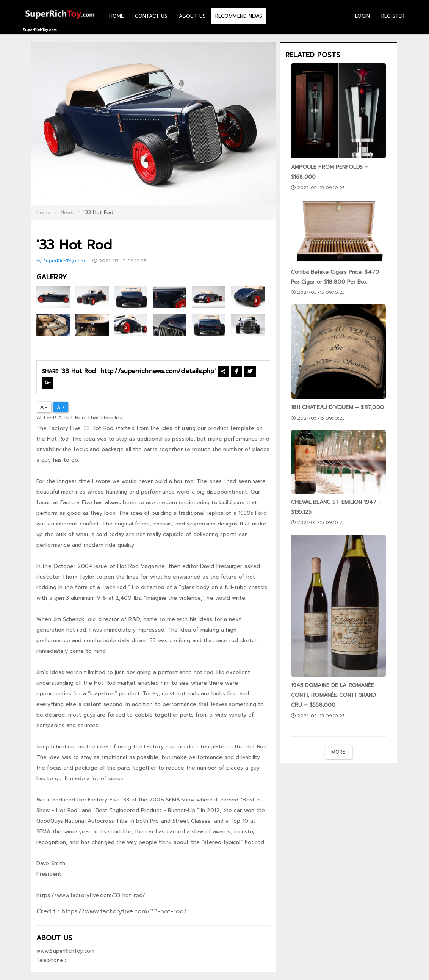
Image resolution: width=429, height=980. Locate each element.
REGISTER (393, 16)
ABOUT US (192, 16)
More (338, 752)
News (67, 212)
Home (43, 212)
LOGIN (363, 16)
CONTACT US (151, 16)
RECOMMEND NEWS (239, 16)
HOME (116, 16)
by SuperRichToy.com (61, 261)
